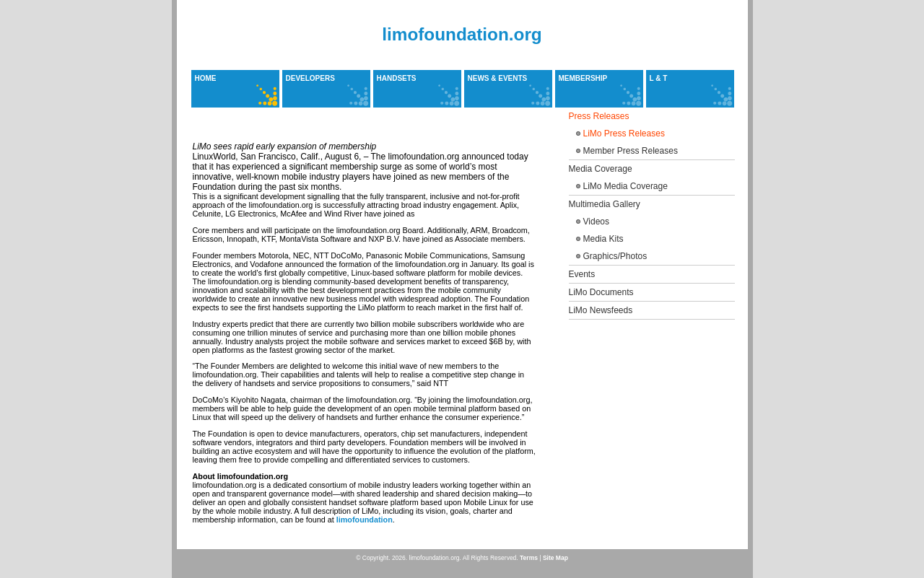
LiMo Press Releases (624, 133)
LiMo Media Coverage (626, 186)
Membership (583, 78)
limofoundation (365, 520)
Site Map (555, 558)
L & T (659, 78)
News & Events (498, 78)
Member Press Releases (631, 151)
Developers (310, 78)
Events (582, 274)
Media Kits (603, 239)
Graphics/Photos (615, 256)
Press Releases (599, 116)
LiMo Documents (601, 292)
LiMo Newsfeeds (601, 310)
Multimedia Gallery (605, 204)
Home (206, 78)
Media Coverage (601, 169)
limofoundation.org (462, 34)
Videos (596, 222)
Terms (529, 558)
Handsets (397, 78)
